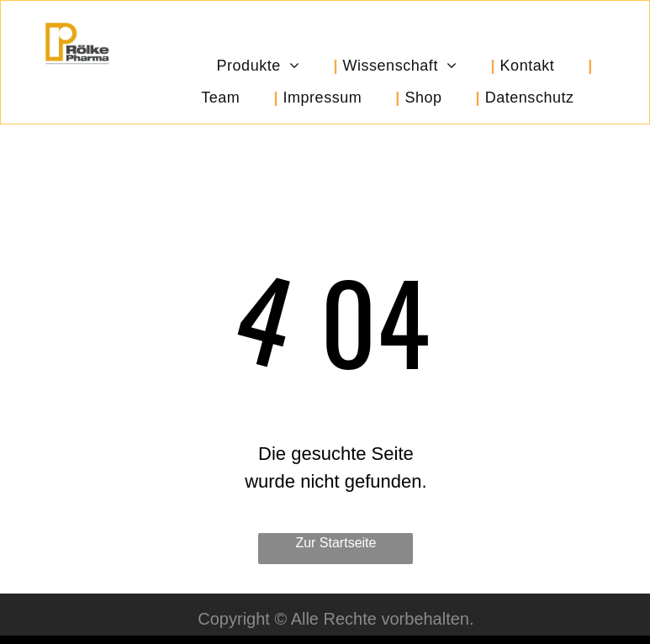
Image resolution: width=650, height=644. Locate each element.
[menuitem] (274, 66)
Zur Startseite (336, 543)
